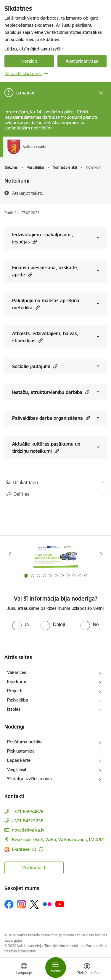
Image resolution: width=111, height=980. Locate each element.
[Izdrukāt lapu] (55, 482)
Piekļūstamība (21, 751)
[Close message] (101, 93)
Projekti (15, 691)
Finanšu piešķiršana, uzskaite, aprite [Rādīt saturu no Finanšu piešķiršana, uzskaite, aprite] (45, 271)
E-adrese (21, 849)
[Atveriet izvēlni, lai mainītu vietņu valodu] (24, 970)
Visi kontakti (34, 868)
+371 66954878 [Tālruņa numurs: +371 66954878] (28, 812)
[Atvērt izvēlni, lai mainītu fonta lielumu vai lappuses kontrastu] (87, 970)
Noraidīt (29, 61)
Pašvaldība (18, 700)
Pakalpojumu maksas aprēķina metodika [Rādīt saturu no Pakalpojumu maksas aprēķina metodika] (46, 304)
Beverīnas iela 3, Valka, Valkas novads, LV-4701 (58, 839)
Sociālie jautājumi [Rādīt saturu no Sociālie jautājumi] (35, 366)
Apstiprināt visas (82, 61)
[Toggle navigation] (56, 968)
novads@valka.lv (28, 830)
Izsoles (14, 709)
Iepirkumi (16, 681)
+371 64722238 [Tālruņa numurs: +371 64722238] (28, 821)
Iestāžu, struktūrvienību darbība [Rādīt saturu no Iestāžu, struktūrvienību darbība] (51, 392)
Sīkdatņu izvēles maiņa (29, 779)
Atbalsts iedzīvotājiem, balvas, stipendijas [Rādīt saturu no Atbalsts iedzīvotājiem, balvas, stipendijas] (45, 337)
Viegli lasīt (17, 769)
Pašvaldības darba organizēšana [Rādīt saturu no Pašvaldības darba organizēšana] (51, 418)
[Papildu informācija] (41, 849)
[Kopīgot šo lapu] (55, 494)
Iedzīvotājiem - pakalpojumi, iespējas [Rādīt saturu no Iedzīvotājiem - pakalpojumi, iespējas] (43, 238)
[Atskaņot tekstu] (28, 193)
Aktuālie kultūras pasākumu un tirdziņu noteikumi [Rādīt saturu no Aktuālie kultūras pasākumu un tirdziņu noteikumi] (46, 447)
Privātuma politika (25, 742)
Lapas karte (19, 760)
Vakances (17, 672)
